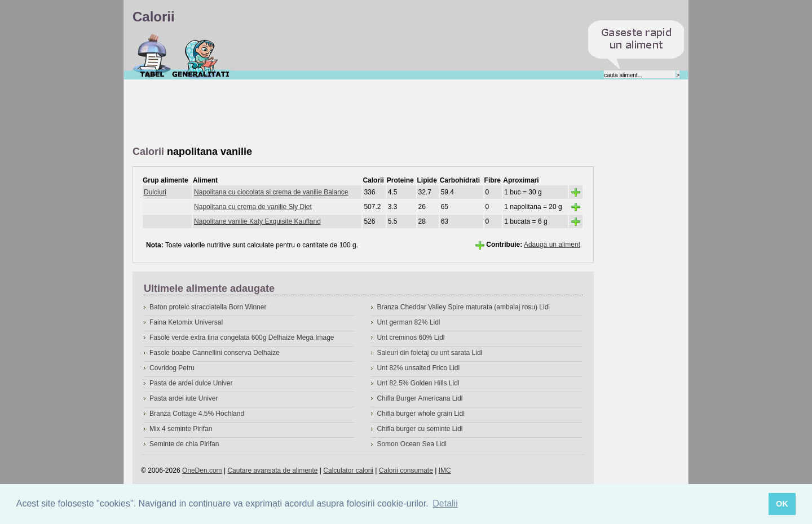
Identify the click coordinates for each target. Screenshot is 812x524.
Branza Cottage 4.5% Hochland (197, 414)
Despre (201, 56)
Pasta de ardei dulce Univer (191, 383)
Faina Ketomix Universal (186, 322)
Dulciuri (155, 192)
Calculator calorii (348, 470)
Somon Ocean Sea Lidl (411, 444)
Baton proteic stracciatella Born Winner (208, 307)
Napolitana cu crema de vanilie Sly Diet (253, 207)
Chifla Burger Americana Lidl (420, 398)
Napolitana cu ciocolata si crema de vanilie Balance (271, 192)
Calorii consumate (406, 470)
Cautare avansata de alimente (272, 470)
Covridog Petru (172, 368)
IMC (445, 470)
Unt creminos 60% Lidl (411, 338)
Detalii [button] (445, 503)
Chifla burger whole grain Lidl (420, 414)
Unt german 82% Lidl (408, 322)
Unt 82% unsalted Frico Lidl (418, 368)
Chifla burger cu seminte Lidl (420, 429)
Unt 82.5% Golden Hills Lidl (418, 383)
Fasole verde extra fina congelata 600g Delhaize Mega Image (242, 338)
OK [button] (782, 504)
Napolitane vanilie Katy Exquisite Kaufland (257, 221)
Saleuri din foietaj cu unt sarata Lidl (429, 353)
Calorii (152, 56)
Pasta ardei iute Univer (184, 398)
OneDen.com (202, 470)
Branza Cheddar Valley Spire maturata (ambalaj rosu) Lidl (463, 307)
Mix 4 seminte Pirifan (181, 429)
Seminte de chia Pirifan (184, 444)
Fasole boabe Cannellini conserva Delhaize (215, 353)
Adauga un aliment (552, 245)
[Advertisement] (338, 113)
